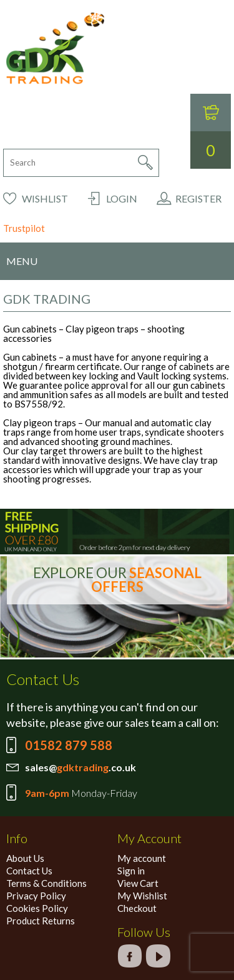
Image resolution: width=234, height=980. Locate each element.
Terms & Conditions (46, 883)
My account (142, 858)
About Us (25, 858)
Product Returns (41, 921)
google (158, 956)
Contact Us (29, 871)
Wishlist (45, 198)
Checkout (137, 908)
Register (198, 198)
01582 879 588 (69, 745)
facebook (130, 956)
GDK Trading (55, 48)
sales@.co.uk (80, 767)
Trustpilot (24, 228)
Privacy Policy (36, 896)
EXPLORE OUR (117, 580)
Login (122, 198)
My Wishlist (142, 896)
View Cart (138, 883)
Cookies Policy (37, 908)
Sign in (131, 871)
